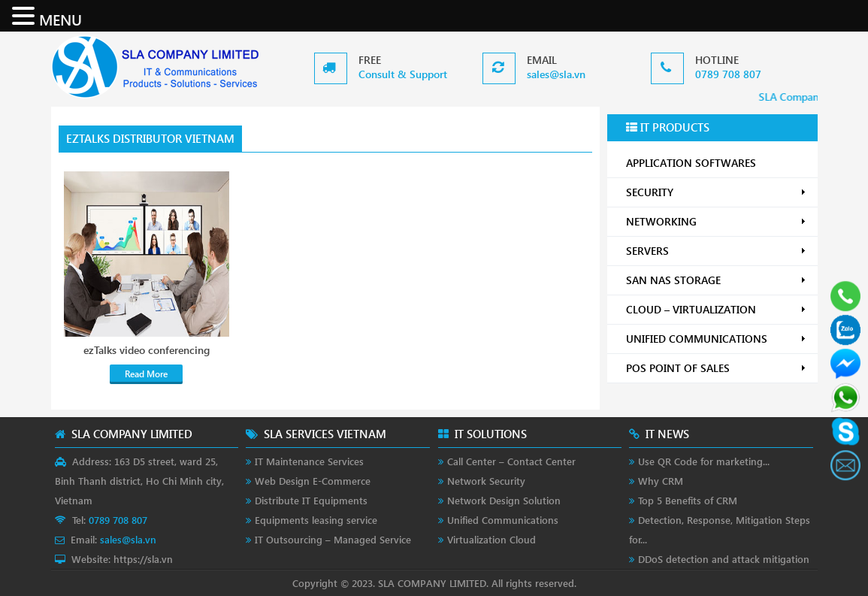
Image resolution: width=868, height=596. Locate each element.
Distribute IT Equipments (311, 500)
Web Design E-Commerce (313, 481)
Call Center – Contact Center (511, 461)
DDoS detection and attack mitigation (724, 559)
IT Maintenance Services (309, 461)
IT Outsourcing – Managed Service (333, 539)
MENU (60, 19)
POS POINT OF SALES (716, 368)
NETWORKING (716, 221)
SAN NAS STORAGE (716, 280)
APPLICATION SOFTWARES (691, 163)
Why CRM (661, 481)
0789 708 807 (728, 74)
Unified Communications (503, 520)
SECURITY (716, 192)
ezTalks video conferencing (147, 350)
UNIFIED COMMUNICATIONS (716, 339)
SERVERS (716, 251)
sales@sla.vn (556, 74)
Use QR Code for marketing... (704, 461)
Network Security (486, 481)
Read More (146, 374)
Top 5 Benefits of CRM (688, 500)
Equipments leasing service (316, 520)
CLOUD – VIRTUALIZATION (716, 309)
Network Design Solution (504, 500)
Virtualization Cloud (491, 539)
